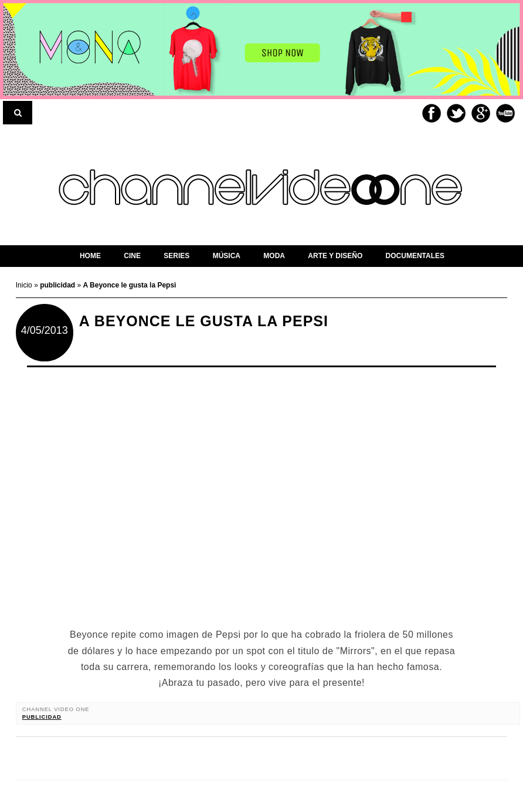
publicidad (42, 717)
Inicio (25, 285)
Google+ (481, 113)
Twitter (456, 113)
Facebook (432, 113)
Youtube (505, 113)
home (90, 256)
